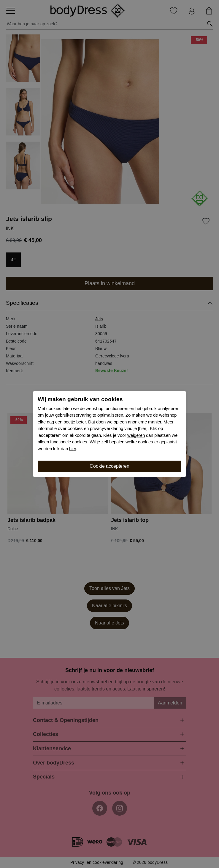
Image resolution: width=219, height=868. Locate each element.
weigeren (136, 435)
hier (73, 449)
